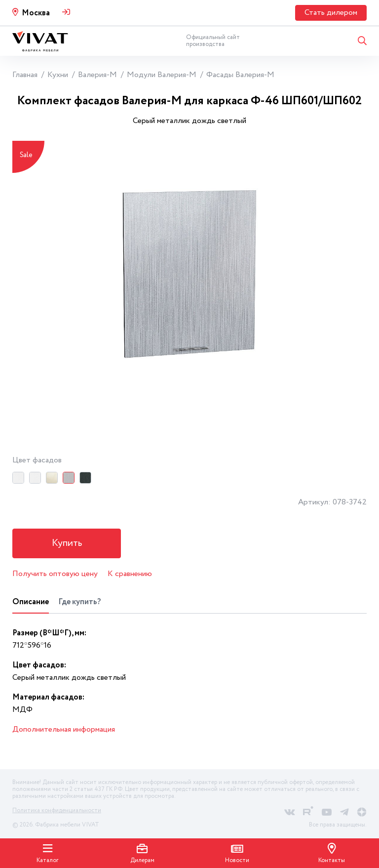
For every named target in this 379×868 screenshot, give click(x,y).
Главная (25, 75)
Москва (36, 13)
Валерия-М (97, 75)
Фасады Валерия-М (240, 75)
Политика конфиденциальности (57, 810)
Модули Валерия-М (162, 75)
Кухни (58, 75)
